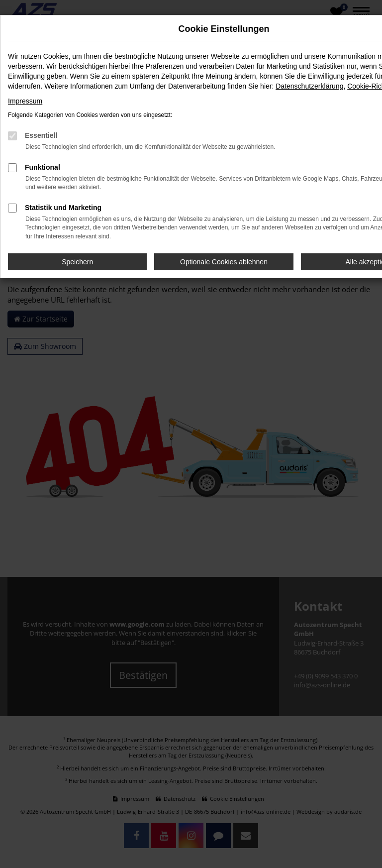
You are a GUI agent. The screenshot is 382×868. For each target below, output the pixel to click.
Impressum (25, 101)
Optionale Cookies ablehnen (224, 262)
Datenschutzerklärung (309, 86)
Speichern (77, 262)
